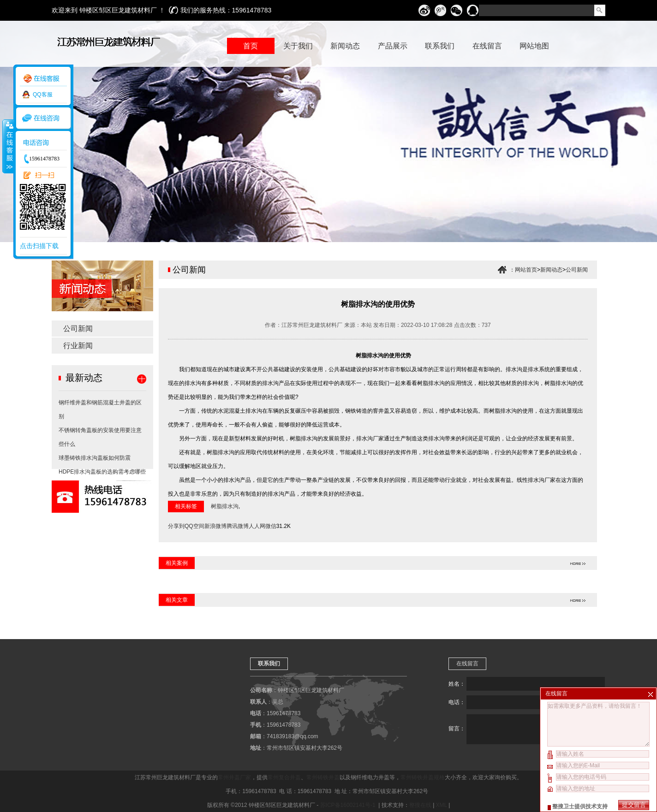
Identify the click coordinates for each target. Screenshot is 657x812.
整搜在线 (420, 805)
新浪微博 (215, 526)
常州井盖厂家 (234, 777)
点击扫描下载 (39, 246)
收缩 (8, 146)
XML (442, 805)
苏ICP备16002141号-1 (349, 805)
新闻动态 (551, 270)
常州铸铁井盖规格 (423, 777)
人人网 (257, 526)
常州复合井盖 (284, 777)
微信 (271, 526)
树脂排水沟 (225, 506)
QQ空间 (194, 526)
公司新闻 (78, 329)
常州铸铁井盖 (323, 777)
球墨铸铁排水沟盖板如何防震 (95, 458)
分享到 (176, 526)
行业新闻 (78, 346)
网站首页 (526, 270)
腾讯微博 (238, 526)
